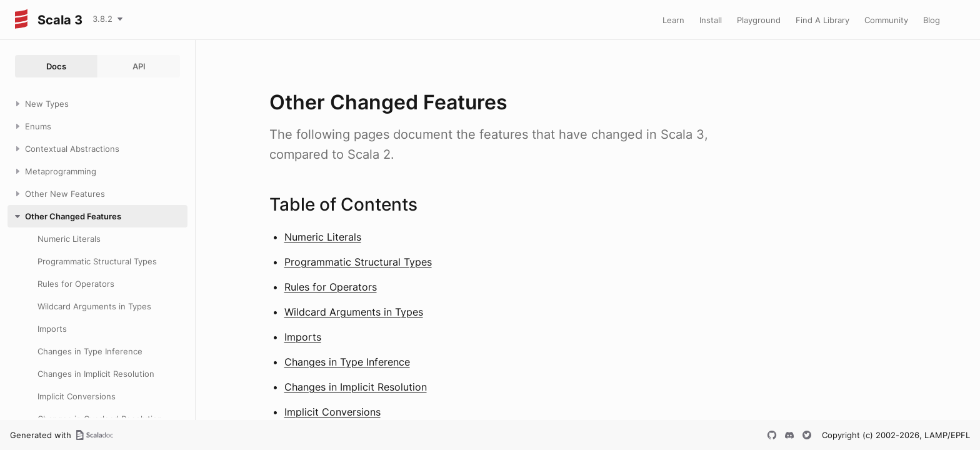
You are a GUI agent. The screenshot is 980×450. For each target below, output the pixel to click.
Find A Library (822, 20)
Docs (56, 66)
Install (711, 20)
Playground (759, 20)
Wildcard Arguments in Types (354, 312)
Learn (673, 20)
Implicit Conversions (332, 412)
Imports (303, 337)
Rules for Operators (331, 287)
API (139, 66)
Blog (932, 20)
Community (886, 20)
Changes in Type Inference (347, 362)
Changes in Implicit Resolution (356, 387)
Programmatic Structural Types (358, 262)
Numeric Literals (323, 237)
